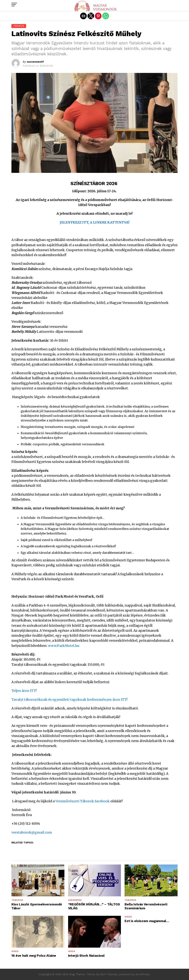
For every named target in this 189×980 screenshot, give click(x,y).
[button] (14, 5)
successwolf (35, 62)
